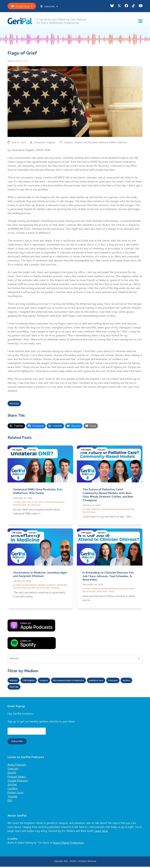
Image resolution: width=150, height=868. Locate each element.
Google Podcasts (18, 782)
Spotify (12, 774)
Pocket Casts (15, 794)
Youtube (12, 798)
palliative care (113, 682)
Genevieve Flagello (45, 144)
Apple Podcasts (17, 766)
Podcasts (32, 451)
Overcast (13, 770)
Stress (111, 593)
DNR (24, 504)
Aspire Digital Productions (68, 844)
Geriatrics (96, 511)
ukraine (14, 689)
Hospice (68, 144)
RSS (10, 802)
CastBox (13, 790)
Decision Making (29, 587)
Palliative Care (34, 507)
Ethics (41, 504)
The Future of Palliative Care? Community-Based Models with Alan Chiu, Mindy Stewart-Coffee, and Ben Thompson (108, 497)
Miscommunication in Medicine (80, 682)
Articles (14, 405)
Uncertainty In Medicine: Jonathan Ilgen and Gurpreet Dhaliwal (40, 576)
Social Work (102, 593)
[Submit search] (139, 660)
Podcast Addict (17, 778)
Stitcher (12, 786)
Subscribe (49, 7)
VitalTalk (30, 689)
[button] (140, 22)
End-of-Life (32, 504)
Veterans (122, 144)
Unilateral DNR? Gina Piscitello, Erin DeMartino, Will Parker (38, 493)
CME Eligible (17, 451)
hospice (50, 682)
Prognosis (55, 589)
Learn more (101, 833)
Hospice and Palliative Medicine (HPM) (95, 144)
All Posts (17, 504)
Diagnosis (41, 587)
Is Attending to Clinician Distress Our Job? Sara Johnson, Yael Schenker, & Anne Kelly (108, 578)
